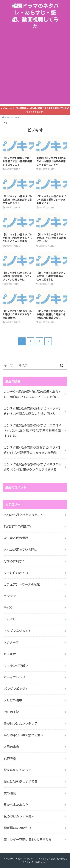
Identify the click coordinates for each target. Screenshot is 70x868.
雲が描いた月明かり (18, 828)
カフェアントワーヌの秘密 (22, 584)
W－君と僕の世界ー (17, 538)
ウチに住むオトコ (16, 573)
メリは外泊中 (13, 700)
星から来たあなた (16, 805)
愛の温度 (10, 793)
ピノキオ (10, 654)
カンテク (10, 596)
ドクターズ (11, 642)
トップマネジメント (18, 631)
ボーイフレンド (14, 677)
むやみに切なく (14, 561)
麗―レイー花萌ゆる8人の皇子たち (28, 840)
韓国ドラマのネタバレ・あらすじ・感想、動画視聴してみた (35, 16)
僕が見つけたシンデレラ (21, 724)
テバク (8, 608)
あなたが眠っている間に (21, 550)
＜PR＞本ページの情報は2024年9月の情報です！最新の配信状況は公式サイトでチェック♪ (36, 110)
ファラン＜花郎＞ (16, 666)
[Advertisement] (35, 69)
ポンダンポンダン (16, 689)
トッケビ (10, 619)
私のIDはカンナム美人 (19, 816)
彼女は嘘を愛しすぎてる (21, 782)
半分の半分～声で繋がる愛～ (24, 735)
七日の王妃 (11, 712)
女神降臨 (10, 758)
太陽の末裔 (11, 747)
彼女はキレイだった (18, 770)
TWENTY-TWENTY (18, 526)
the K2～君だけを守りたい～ (24, 515)
